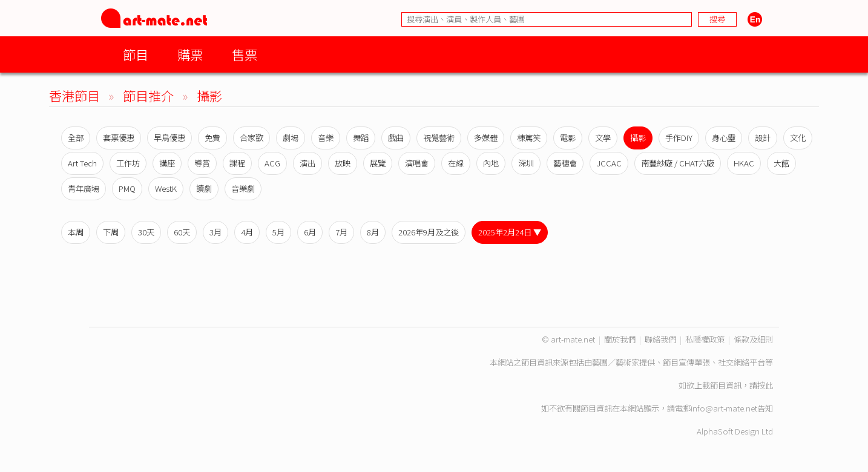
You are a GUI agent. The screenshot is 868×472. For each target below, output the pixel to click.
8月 (373, 232)
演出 (307, 163)
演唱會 (417, 163)
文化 (798, 138)
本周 (76, 232)
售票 (245, 54)
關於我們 (620, 339)
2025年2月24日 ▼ (510, 232)
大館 (781, 163)
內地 (491, 163)
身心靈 (724, 138)
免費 (212, 138)
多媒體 (486, 138)
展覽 (378, 163)
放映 (343, 163)
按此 (765, 385)
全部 (76, 138)
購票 (190, 54)
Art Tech (82, 163)
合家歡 (252, 138)
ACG (272, 163)
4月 (247, 232)
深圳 (526, 163)
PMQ (127, 188)
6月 (310, 232)
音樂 (326, 138)
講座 (167, 163)
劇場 (291, 138)
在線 (456, 163)
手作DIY (679, 138)
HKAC (744, 163)
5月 (278, 232)
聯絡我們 (660, 339)
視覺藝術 (439, 138)
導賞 (202, 163)
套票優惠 (119, 138)
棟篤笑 (529, 138)
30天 (146, 232)
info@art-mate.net (724, 408)
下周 (111, 232)
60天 (182, 232)
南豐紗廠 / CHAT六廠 (678, 163)
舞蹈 (361, 138)
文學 (603, 138)
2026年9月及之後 (429, 232)
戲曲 (396, 138)
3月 (215, 232)
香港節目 (74, 95)
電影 (568, 138)
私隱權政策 (705, 339)
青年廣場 (84, 188)
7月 (341, 232)
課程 (237, 163)
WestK (166, 188)
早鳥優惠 (169, 138)
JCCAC (609, 163)
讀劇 (204, 188)
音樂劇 (243, 188)
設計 (763, 138)
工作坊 (128, 163)
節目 (136, 54)
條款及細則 (753, 339)
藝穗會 (565, 163)
